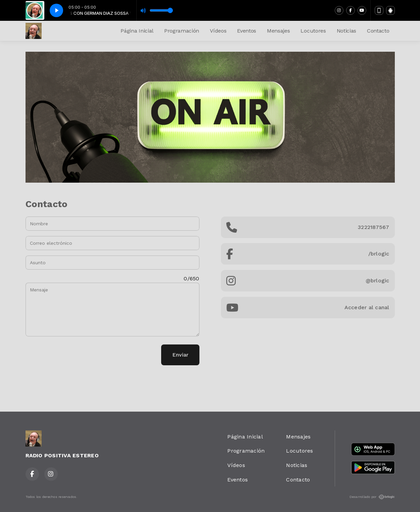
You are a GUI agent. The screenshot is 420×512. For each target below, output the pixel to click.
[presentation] (77, 355)
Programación (182, 31)
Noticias (346, 31)
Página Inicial (137, 31)
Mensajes (278, 31)
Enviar (180, 355)
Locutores (313, 31)
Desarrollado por (372, 497)
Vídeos (218, 31)
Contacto (378, 31)
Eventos (247, 31)
